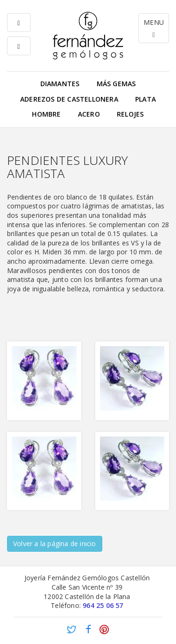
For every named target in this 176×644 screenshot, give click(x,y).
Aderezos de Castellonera (69, 99)
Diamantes (60, 84)
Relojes (130, 114)
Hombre (46, 114)
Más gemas (116, 84)
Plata (145, 99)
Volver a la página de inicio (55, 544)
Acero (89, 114)
